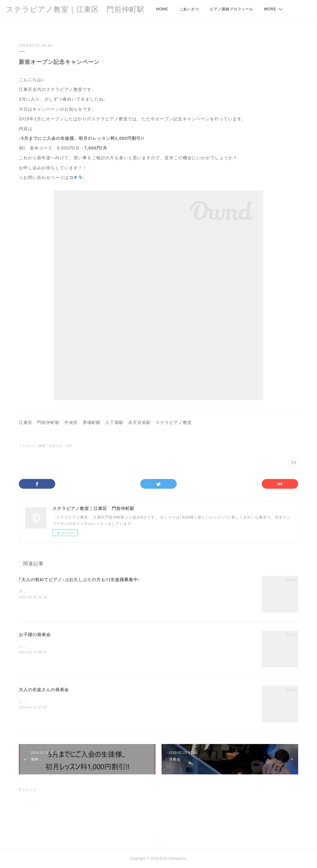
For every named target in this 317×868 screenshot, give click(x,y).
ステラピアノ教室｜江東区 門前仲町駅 (75, 9)
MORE (270, 9)
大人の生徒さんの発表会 (44, 690)
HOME (162, 9)
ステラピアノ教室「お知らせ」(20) (46, 446)
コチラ (76, 177)
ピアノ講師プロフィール (232, 9)
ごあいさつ (189, 9)
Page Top (158, 842)
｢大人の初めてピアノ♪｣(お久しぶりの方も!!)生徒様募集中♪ (80, 580)
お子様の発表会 (35, 635)
